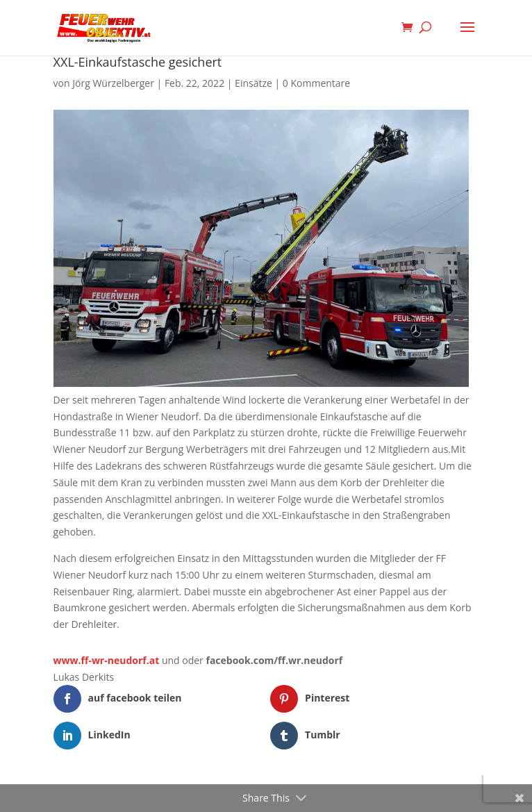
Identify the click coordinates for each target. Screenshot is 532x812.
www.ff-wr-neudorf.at (107, 660)
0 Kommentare (316, 83)
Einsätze (253, 83)
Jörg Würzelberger (113, 83)
